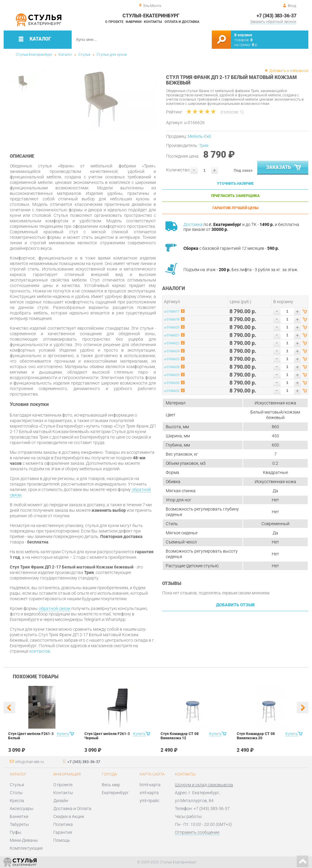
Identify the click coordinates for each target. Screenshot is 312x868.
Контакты (153, 22)
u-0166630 (172, 383)
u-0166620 (172, 327)
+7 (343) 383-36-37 (276, 16)
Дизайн (61, 801)
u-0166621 (172, 335)
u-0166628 (172, 367)
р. (255, 45)
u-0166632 (172, 391)
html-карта (150, 785)
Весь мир (111, 785)
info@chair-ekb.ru (30, 762)
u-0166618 (172, 319)
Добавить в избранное (289, 71)
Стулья (84, 55)
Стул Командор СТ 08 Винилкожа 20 (256, 736)
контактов (40, 651)
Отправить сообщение (197, 832)
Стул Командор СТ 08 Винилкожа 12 (180, 736)
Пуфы (16, 832)
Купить (63, 734)
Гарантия (63, 832)
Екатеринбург (115, 793)
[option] (99, 99)
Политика (63, 824)
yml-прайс (149, 801)
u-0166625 (172, 359)
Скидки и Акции (69, 816)
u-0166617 (172, 312)
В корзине (243, 35)
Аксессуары (22, 809)
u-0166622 (172, 343)
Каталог (65, 55)
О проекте (114, 22)
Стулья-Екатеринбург (34, 55)
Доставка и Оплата (72, 809)
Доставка (193, 224)
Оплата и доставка (182, 22)
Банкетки (19, 816)
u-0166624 (172, 351)
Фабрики (134, 22)
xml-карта (149, 793)
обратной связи (55, 608)
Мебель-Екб (199, 136)
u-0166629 (172, 375)
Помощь (62, 840)
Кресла (17, 801)
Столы (16, 793)
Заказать (284, 168)
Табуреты (19, 824)
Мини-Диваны (24, 840)
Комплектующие (26, 848)
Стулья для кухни (112, 55)
